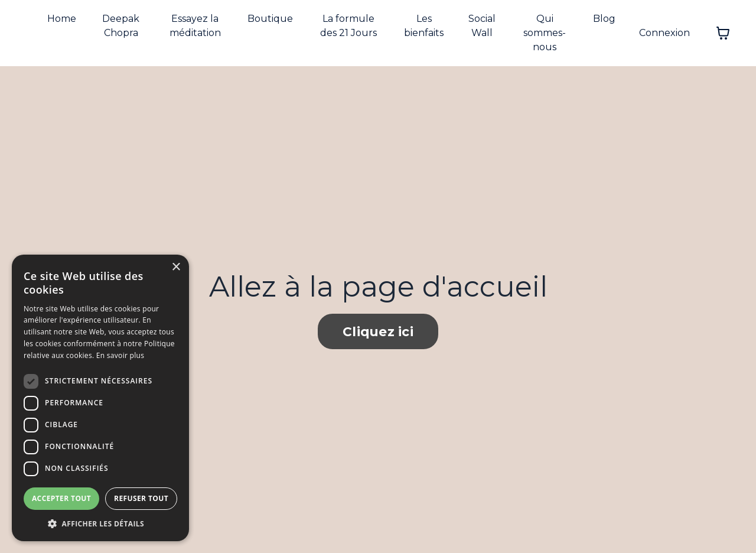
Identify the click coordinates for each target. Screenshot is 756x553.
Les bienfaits (424, 26)
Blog (604, 19)
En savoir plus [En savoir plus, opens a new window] (120, 355)
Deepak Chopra (121, 26)
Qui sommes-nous (545, 33)
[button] (100, 523)
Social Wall (482, 26)
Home (62, 19)
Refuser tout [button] (141, 498)
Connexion (664, 33)
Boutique (270, 19)
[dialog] (100, 398)
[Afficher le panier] (723, 33)
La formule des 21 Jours (348, 26)
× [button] (176, 267)
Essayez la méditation (195, 26)
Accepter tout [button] (61, 498)
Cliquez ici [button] (378, 331)
